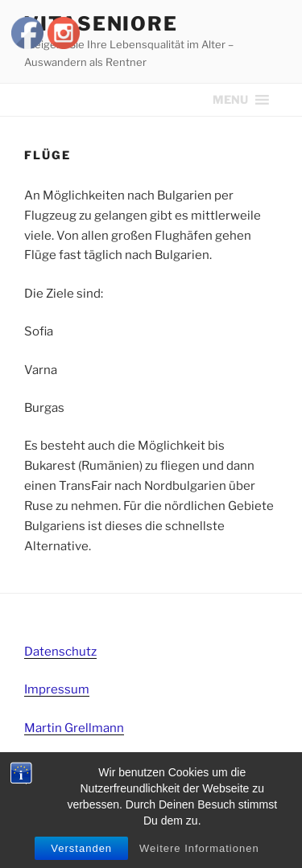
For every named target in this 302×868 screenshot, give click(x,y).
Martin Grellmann (74, 728)
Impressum (57, 689)
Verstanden (81, 848)
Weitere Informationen (199, 848)
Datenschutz (60, 652)
